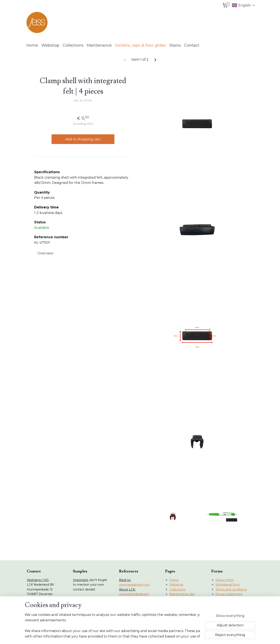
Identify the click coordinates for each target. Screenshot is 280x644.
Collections (73, 45)
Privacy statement (229, 594)
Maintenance (99, 45)
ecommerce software (148, 636)
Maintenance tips (182, 594)
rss (133, 636)
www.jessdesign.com (134, 585)
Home (32, 45)
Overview (45, 253)
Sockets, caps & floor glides (141, 45)
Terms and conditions (231, 589)
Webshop (50, 45)
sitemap (125, 636)
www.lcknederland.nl (134, 594)
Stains (175, 45)
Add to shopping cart (83, 139)
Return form (225, 580)
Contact (192, 45)
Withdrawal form (228, 585)
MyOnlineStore (183, 636)
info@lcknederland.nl (46, 613)
